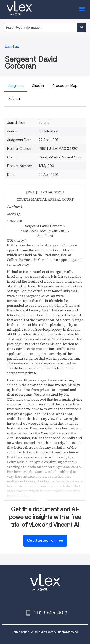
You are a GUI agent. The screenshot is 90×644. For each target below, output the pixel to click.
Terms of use (21, 632)
